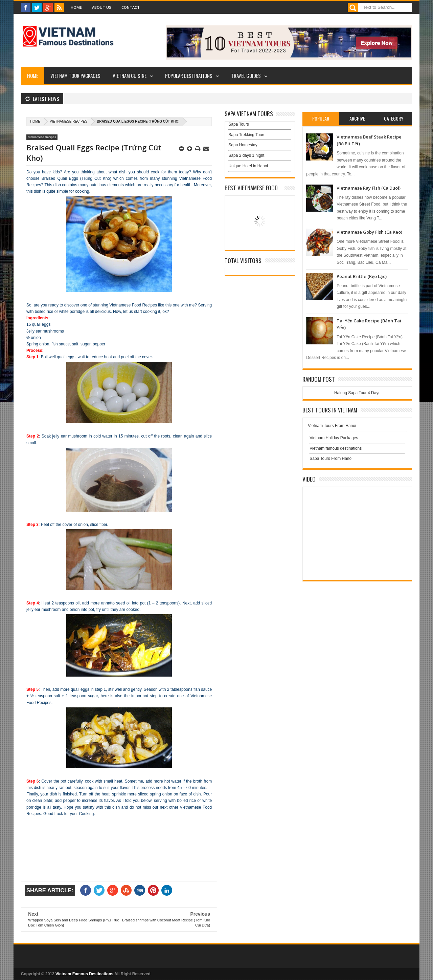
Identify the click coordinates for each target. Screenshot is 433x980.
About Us (102, 7)
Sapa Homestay (243, 145)
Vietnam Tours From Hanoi (332, 426)
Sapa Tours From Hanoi (331, 459)
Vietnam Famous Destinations (84, 974)
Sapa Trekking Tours (247, 135)
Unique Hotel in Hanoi (248, 166)
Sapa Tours (239, 124)
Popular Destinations (189, 76)
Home (76, 7)
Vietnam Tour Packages (75, 76)
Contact (131, 7)
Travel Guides (246, 76)
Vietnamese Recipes (69, 121)
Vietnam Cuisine (130, 76)
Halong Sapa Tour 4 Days (357, 393)
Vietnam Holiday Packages (357, 440)
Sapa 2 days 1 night (246, 155)
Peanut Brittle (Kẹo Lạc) (362, 276)
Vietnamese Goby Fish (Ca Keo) (369, 232)
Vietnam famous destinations (336, 448)
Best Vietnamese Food (251, 188)
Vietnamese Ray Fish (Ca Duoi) (369, 188)
